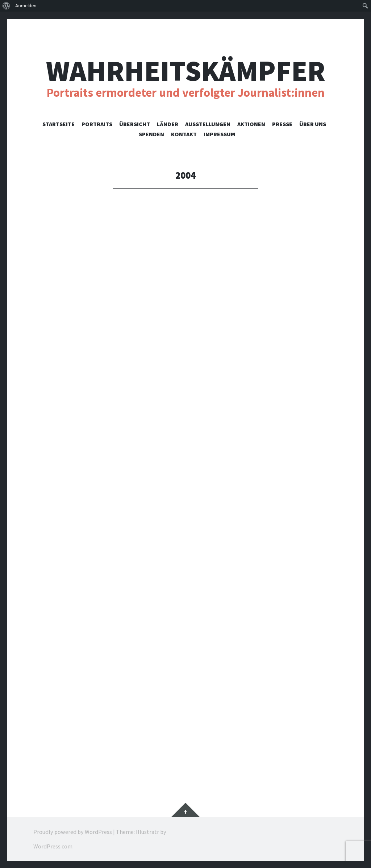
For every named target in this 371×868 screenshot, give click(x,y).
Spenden (151, 134)
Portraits (97, 124)
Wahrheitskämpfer (186, 71)
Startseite (59, 124)
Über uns (313, 124)
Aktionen (251, 124)
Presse (282, 124)
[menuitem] (6, 6)
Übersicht (135, 124)
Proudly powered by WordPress (73, 832)
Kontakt (184, 134)
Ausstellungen (208, 124)
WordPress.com (53, 846)
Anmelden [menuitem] (26, 6)
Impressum (219, 134)
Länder (168, 124)
